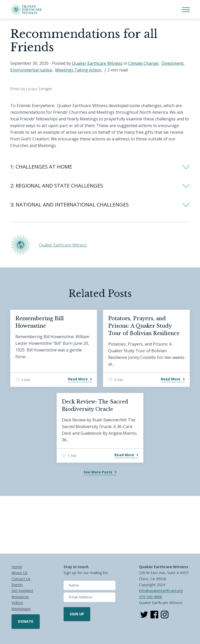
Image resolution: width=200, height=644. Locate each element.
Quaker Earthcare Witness (97, 63)
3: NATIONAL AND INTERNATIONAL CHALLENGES (69, 205)
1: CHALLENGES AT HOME (41, 167)
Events (17, 585)
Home (17, 567)
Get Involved (22, 591)
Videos (17, 603)
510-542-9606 (151, 597)
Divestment (173, 63)
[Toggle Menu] (186, 10)
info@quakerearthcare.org (161, 591)
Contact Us (21, 579)
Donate (26, 621)
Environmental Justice (31, 70)
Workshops (21, 609)
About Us (19, 573)
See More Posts (98, 472)
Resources (20, 597)
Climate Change (143, 63)
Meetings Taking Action (78, 70)
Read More (78, 379)
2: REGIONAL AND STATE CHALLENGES (57, 186)
